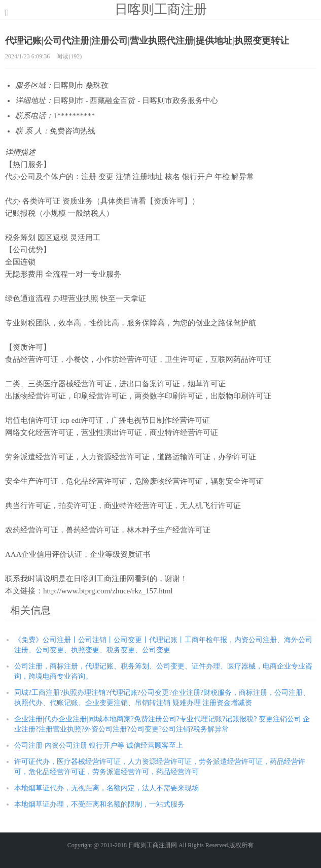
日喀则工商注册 (161, 9)
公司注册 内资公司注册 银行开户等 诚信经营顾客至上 (99, 745)
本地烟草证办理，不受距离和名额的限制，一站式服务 (99, 804)
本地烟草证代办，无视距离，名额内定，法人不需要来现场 (106, 788)
